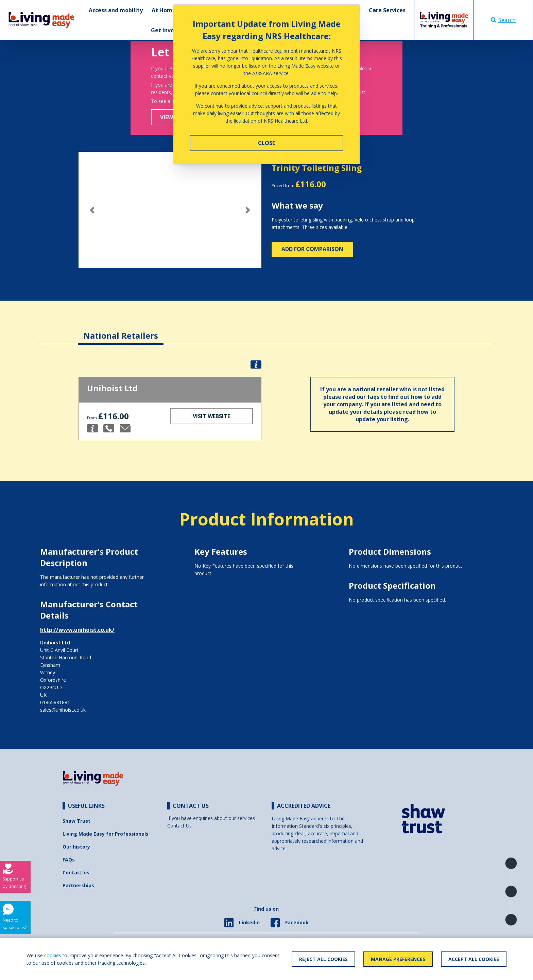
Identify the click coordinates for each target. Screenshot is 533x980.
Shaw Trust (76, 821)
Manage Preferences (398, 959)
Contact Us (179, 826)
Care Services (387, 10)
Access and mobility (116, 10)
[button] (92, 210)
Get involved (168, 30)
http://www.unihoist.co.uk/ (77, 630)
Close (266, 143)
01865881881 (55, 702)
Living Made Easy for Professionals (106, 834)
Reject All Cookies (323, 959)
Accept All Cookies (474, 959)
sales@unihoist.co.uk (63, 710)
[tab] (121, 330)
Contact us (76, 872)
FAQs (69, 860)
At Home (164, 10)
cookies (53, 955)
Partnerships (78, 885)
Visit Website (211, 416)
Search (503, 20)
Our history (76, 847)
